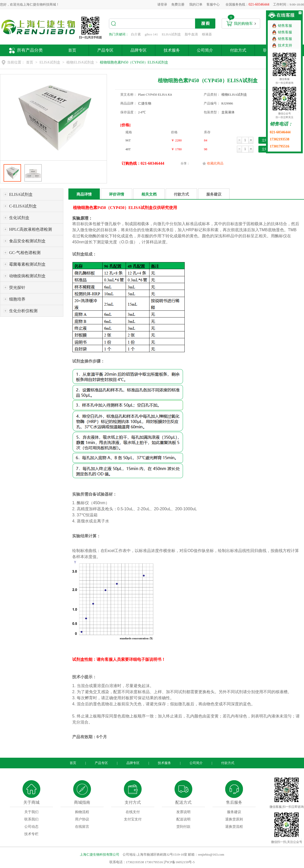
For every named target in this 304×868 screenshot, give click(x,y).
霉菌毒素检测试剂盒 (27, 264)
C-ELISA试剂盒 (23, 206)
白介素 (136, 34)
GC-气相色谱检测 (25, 253)
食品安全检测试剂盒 (27, 241)
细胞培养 (17, 299)
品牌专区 (139, 50)
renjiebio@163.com (211, 854)
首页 (72, 50)
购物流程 (82, 812)
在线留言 (82, 827)
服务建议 (214, 194)
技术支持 (285, 45)
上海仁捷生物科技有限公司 (100, 854)
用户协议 (82, 819)
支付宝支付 (133, 819)
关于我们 (31, 812)
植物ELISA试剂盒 (80, 62)
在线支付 (133, 812)
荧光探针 (17, 288)
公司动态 (31, 827)
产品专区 (105, 50)
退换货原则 (234, 819)
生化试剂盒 (19, 218)
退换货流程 (234, 827)
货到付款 (183, 827)
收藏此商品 (215, 163)
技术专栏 (31, 834)
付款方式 (238, 50)
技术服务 (172, 50)
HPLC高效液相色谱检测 (31, 229)
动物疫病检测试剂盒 (27, 276)
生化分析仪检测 (23, 311)
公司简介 (205, 50)
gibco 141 (151, 34)
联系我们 (31, 819)
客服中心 (213, 4)
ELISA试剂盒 (171, 34)
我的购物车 (243, 24)
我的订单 (196, 4)
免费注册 (178, 4)
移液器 (207, 34)
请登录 (162, 4)
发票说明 (183, 812)
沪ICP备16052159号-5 (179, 862)
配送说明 (183, 819)
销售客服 (285, 26)
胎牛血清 (191, 34)
